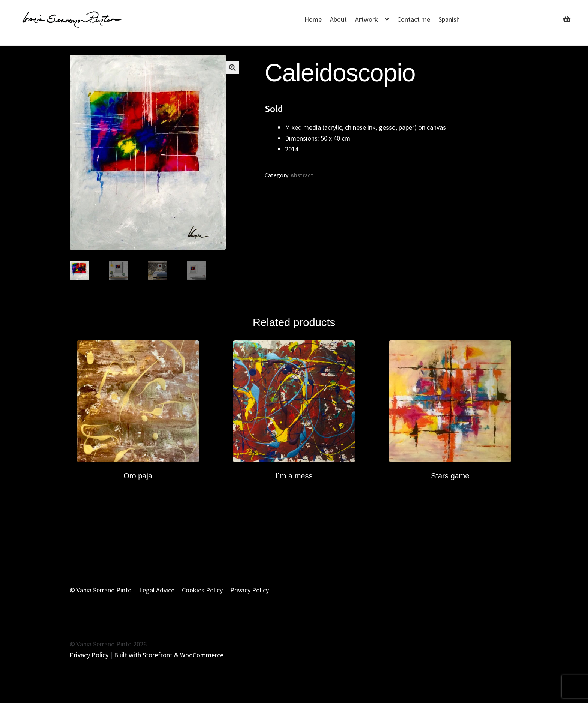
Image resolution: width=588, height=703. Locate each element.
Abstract (302, 175)
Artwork (367, 19)
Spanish (449, 19)
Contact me (414, 19)
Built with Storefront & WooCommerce (169, 655)
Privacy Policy (250, 590)
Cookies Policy (202, 590)
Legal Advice (157, 590)
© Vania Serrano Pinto (101, 590)
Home (313, 19)
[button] (232, 67)
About (338, 19)
